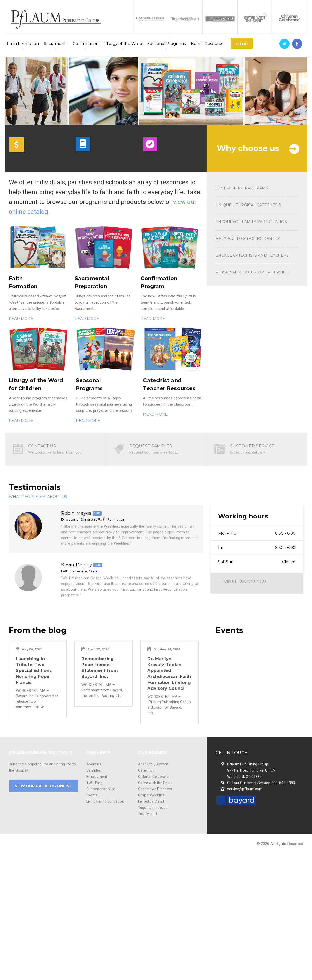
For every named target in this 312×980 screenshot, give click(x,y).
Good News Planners (155, 789)
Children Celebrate (153, 777)
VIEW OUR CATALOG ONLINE (43, 786)
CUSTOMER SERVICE (252, 446)
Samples (94, 770)
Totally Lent (148, 814)
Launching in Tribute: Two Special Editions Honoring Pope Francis (34, 671)
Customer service (101, 789)
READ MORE (21, 319)
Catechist (146, 770)
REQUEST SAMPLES (151, 446)
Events (92, 795)
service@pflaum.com (245, 789)
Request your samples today (154, 452)
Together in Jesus (153, 808)
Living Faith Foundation (105, 801)
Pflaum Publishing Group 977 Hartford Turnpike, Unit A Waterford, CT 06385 (251, 770)
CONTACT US (42, 446)
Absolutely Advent (153, 764)
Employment (97, 777)
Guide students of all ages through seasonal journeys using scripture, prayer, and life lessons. (105, 404)
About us (94, 764)
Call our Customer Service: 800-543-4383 (261, 783)
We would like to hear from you (55, 452)
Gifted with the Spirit (155, 783)
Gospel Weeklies (151, 795)
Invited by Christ (151, 801)
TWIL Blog (94, 783)
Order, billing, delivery (247, 452)
